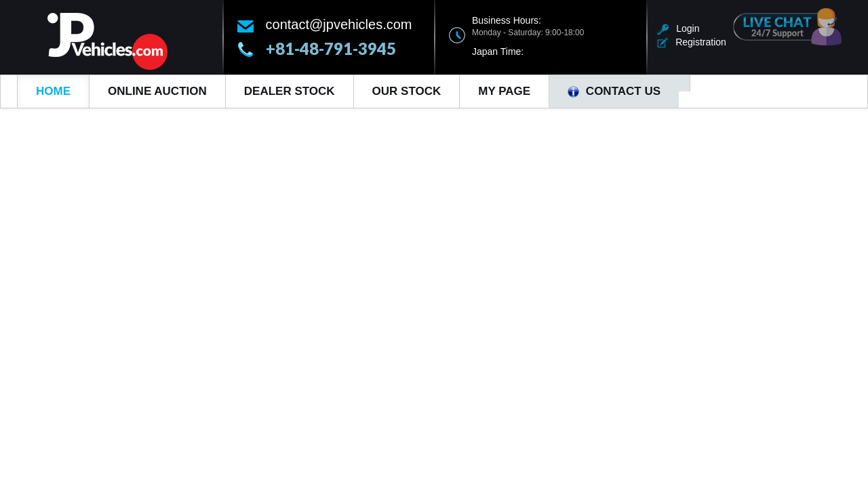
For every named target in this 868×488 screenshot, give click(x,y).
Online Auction (157, 91)
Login (678, 28)
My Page (504, 91)
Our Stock (407, 91)
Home (53, 91)
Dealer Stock (290, 91)
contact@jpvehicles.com (339, 24)
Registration (692, 42)
